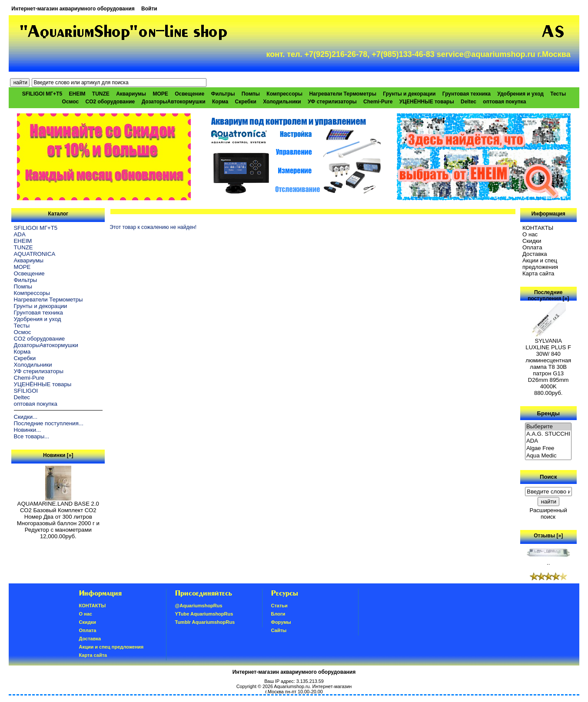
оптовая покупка (504, 102)
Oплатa (532, 247)
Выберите (548, 427)
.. (548, 560)
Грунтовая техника (467, 94)
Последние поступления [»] (548, 295)
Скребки (246, 102)
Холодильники (282, 102)
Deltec (468, 102)
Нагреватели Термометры (342, 94)
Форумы (281, 622)
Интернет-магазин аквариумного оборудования (73, 9)
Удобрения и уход (520, 94)
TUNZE (101, 94)
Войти (149, 9)
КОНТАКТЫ (538, 228)
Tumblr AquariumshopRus (205, 622)
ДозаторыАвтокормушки (174, 102)
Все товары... (32, 436)
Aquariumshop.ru (292, 686)
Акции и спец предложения (540, 264)
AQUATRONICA (35, 254)
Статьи (279, 606)
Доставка (535, 254)
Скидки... (26, 417)
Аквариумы (131, 94)
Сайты (279, 630)
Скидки (532, 241)
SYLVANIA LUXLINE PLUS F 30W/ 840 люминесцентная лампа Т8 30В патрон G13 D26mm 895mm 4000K (548, 361)
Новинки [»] (58, 455)
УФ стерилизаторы (332, 102)
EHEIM (77, 94)
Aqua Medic (548, 456)
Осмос (71, 102)
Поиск (548, 477)
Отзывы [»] (548, 536)
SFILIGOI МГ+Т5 (42, 94)
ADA (20, 234)
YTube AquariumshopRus (204, 614)
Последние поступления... (49, 423)
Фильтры (223, 94)
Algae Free (548, 449)
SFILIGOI (26, 391)
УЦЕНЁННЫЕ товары (427, 102)
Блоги (278, 614)
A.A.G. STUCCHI (548, 434)
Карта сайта (538, 273)
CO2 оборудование (110, 102)
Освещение (189, 94)
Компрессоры (284, 94)
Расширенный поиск (548, 513)
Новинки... (28, 430)
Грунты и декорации (409, 94)
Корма (220, 102)
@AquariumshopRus (199, 606)
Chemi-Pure (378, 102)
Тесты (558, 94)
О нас (530, 234)
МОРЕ (160, 94)
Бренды (548, 413)
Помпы (251, 94)
